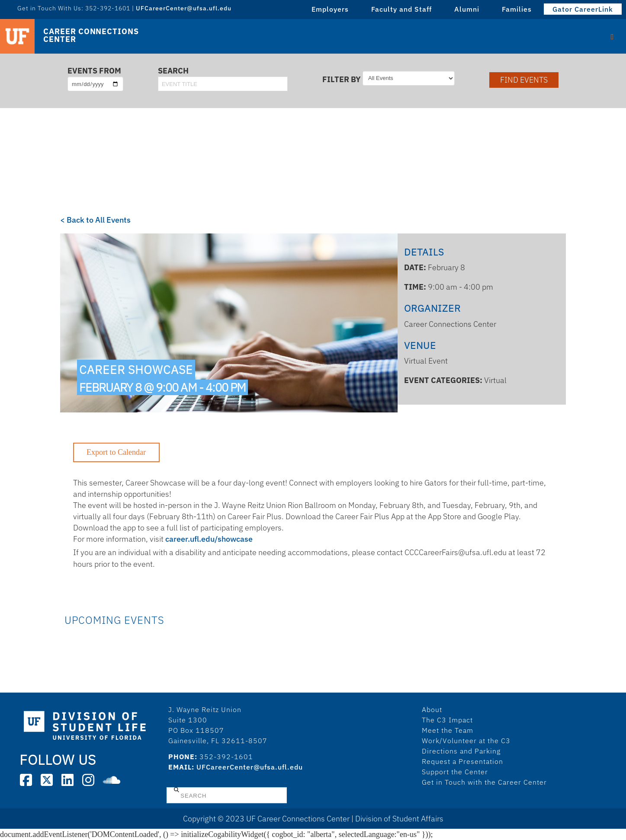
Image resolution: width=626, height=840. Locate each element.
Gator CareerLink (583, 9)
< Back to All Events (95, 220)
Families (517, 9)
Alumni (467, 9)
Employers (330, 9)
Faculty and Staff (401, 9)
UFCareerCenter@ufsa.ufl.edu (184, 8)
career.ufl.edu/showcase (209, 539)
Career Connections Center (91, 35)
